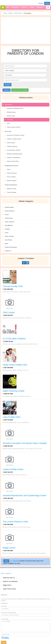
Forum (7, 215)
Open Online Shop (9, 589)
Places (11, 13)
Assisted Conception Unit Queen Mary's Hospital (25, 443)
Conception (10, 120)
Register (41, 3)
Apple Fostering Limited (13, 391)
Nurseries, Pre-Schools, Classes (16, 135)
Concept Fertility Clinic (13, 286)
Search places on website (20, 90)
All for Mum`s (18, 13)
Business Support (12, 181)
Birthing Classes (11, 112)
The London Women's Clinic (15, 522)
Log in (47, 3)
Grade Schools (11, 143)
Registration (7, 585)
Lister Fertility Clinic (12, 417)
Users (7, 233)
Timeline (7, 229)
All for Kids (8, 131)
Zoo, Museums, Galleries (14, 150)
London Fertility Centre (13, 469)
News (7, 244)
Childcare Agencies (12, 146)
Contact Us (8, 251)
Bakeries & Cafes (12, 189)
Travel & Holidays (12, 192)
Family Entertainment (11, 185)
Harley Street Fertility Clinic (15, 365)
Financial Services (12, 173)
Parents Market (9, 207)
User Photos (8, 240)
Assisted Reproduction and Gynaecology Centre (25, 495)
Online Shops (9, 218)
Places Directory (10, 211)
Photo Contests (9, 236)
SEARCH (8, 85)
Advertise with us (9, 578)
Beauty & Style (11, 116)
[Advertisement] (26, 31)
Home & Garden (11, 177)
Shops (9, 169)
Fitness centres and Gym (14, 127)
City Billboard (9, 225)
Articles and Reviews (11, 247)
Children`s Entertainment (14, 158)
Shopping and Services (11, 166)
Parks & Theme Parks (13, 161)
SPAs (8, 123)
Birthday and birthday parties (15, 154)
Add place (7, 90)
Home (5, 13)
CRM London (9, 312)
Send (4, 642)
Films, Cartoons (9, 222)
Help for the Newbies (10, 581)
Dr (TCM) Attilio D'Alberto (14, 339)
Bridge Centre (9, 548)
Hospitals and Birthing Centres (15, 108)
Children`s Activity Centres (14, 139)
